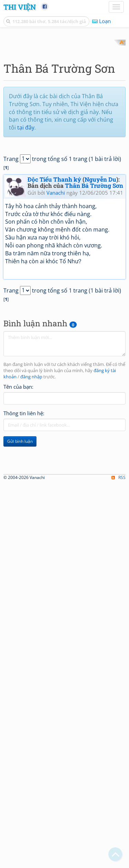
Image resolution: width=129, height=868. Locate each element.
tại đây (26, 251)
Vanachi (56, 316)
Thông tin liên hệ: (24, 536)
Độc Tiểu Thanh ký (54, 302)
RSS (119, 862)
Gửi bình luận (20, 564)
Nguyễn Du (100, 302)
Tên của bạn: (18, 509)
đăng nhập (31, 500)
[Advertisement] (64, 104)
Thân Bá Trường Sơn (94, 309)
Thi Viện (20, 7)
